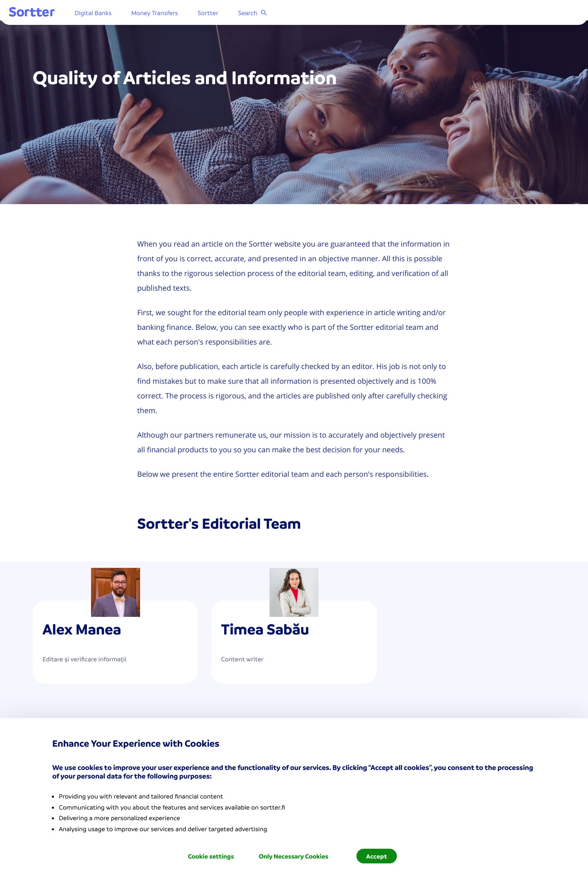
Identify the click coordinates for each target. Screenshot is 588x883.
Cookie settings (211, 856)
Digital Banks (117, 14)
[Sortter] (56, 14)
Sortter (232, 14)
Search (276, 14)
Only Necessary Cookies (294, 856)
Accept (377, 856)
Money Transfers (178, 14)
